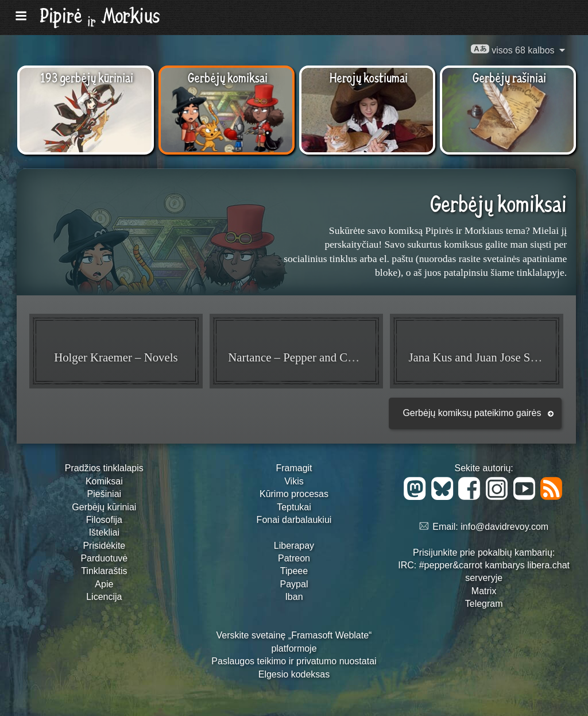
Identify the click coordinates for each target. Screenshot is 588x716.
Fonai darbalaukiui (294, 520)
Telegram (484, 604)
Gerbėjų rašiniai (509, 77)
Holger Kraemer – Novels (116, 357)
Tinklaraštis (104, 571)
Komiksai (104, 481)
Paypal (294, 584)
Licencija (104, 597)
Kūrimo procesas (294, 494)
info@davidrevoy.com (504, 527)
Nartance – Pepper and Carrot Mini (312, 357)
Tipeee (294, 571)
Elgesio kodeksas (294, 674)
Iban (294, 597)
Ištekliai (104, 532)
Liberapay (294, 546)
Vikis (294, 481)
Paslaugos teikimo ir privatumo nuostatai (294, 661)
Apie (104, 584)
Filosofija (104, 520)
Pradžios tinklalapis (104, 468)
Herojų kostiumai (369, 77)
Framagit (294, 468)
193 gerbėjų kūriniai (87, 77)
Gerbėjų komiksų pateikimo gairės (472, 413)
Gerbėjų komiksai (228, 77)
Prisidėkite (104, 546)
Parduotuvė (104, 558)
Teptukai (294, 507)
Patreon (294, 558)
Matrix (484, 591)
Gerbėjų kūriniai (104, 507)
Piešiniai (105, 494)
